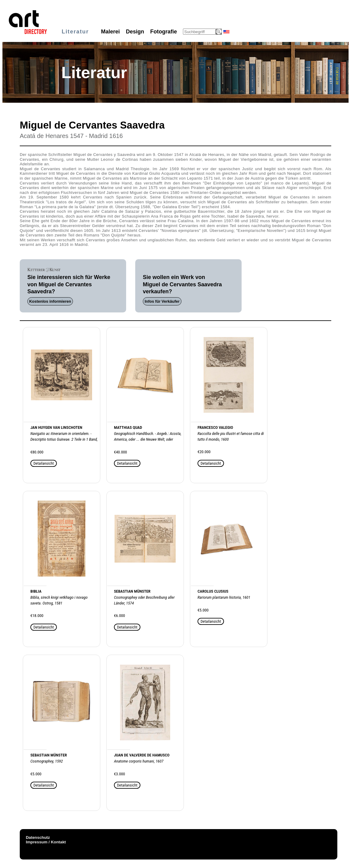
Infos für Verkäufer (162, 301)
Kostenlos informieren (50, 301)
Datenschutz (38, 837)
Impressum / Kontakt (46, 842)
